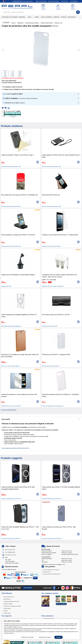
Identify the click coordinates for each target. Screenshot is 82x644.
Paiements (9, 570)
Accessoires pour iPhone (32, 23)
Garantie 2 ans (47, 572)
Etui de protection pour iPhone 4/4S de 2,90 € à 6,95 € (15, 448)
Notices (6, 611)
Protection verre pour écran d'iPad (51, 246)
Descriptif (6, 419)
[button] (41, 94)
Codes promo (7, 608)
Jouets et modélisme (47, 17)
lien (21, 627)
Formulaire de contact (11, 555)
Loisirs (29, 17)
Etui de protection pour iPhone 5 (51, 366)
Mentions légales (8, 604)
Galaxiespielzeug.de (49, 618)
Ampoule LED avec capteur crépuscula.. (53, 286)
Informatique (6, 17)
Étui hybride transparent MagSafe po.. (12, 326)
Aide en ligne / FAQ (10, 550)
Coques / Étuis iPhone (47, 23)
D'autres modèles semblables (12, 82)
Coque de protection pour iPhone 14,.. (52, 538)
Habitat (37, 17)
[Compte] (58, 7)
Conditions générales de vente (12, 601)
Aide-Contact (64, 1)
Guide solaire (7, 613)
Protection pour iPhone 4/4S (50, 326)
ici (13, 633)
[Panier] (73, 7)
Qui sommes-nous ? (9, 597)
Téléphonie (56, 17)
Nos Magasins (74, 1)
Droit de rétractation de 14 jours (51, 570)
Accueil (14, 23)
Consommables (14, 17)
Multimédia (22, 17)
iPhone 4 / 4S (58, 23)
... (78, 17)
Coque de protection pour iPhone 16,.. (12, 499)
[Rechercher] (78, 12)
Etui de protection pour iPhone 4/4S (11, 166)
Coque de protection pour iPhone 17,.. (52, 499)
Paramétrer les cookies (45, 637)
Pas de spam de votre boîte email (52, 574)
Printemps (64, 17)
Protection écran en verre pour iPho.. (11, 406)
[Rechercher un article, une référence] (41, 12)
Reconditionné (72, 17)
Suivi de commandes (53, 1)
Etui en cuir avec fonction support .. (11, 366)
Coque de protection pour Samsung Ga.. (53, 406)
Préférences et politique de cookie (12, 606)
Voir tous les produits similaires (9, 410)
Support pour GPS (6, 286)
